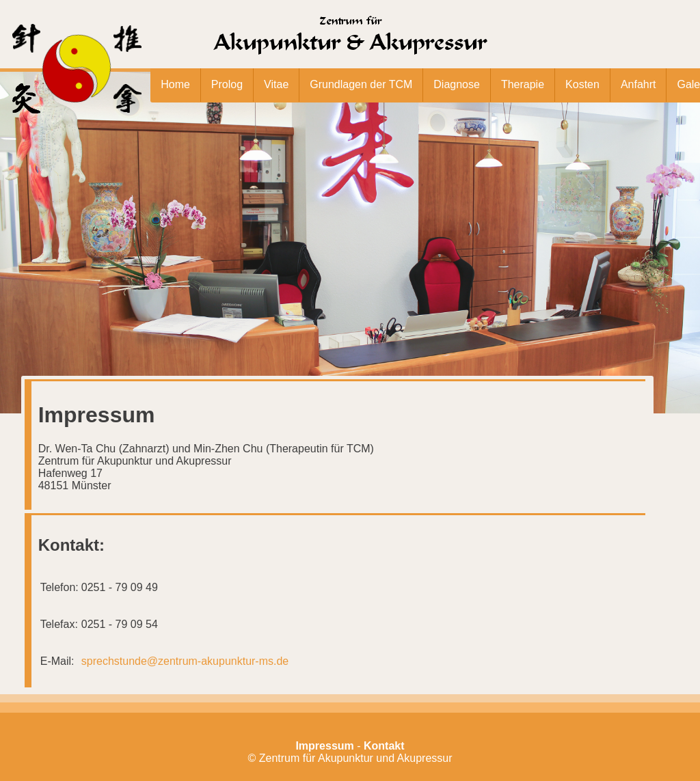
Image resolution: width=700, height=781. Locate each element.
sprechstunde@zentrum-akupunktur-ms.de (185, 661)
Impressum (324, 746)
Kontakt (384, 746)
